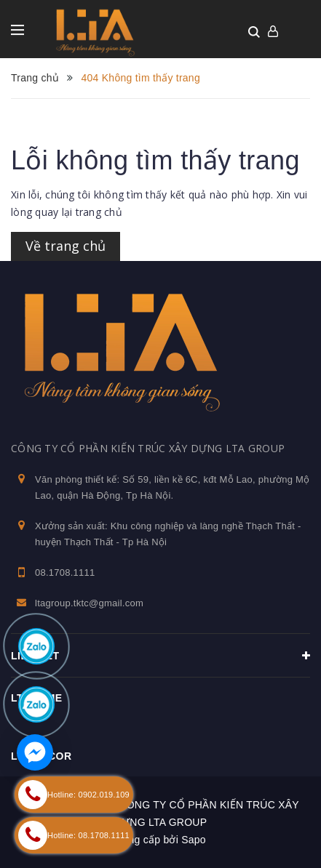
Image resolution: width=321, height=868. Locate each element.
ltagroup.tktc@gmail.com (89, 603)
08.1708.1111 (65, 572)
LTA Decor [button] (41, 756)
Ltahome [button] (37, 698)
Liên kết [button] (160, 656)
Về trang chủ (66, 246)
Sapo (194, 840)
